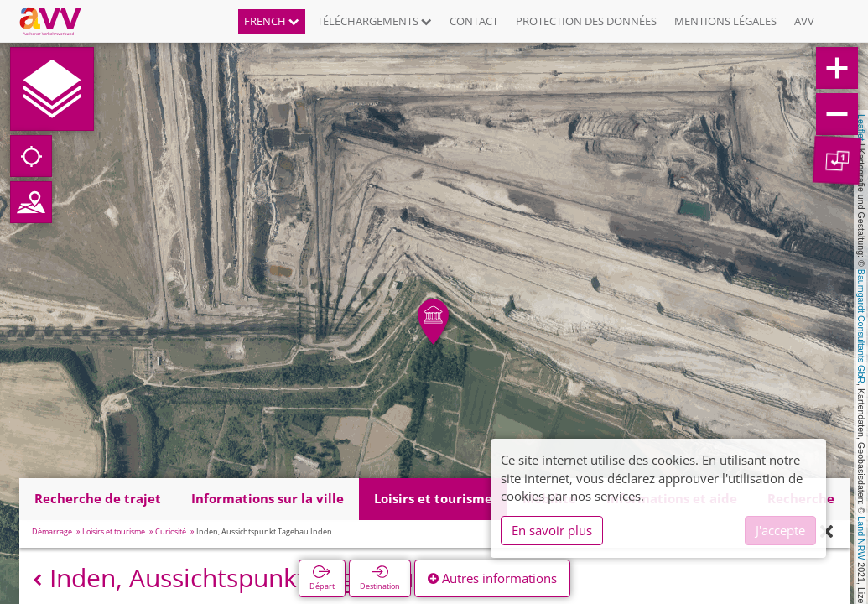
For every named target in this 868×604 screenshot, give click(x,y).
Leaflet (861, 128)
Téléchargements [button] (374, 21)
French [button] (272, 21)
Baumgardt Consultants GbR (861, 326)
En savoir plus (552, 530)
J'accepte (780, 530)
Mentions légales (725, 21)
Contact (474, 21)
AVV (804, 21)
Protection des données (586, 21)
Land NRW (861, 538)
